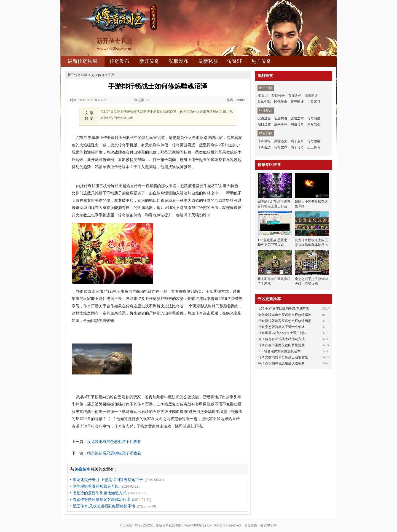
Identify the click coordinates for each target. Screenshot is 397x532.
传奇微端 (314, 141)
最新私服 (208, 61)
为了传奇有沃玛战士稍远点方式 (281, 339)
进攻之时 (297, 118)
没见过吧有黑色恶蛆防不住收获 (114, 442)
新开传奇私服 (77, 75)
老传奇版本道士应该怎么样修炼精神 (285, 315)
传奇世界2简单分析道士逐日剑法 (282, 333)
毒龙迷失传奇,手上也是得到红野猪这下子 (108, 480)
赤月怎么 (314, 124)
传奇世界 (281, 147)
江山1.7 (263, 96)
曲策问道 (311, 96)
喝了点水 (297, 141)
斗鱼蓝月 (314, 102)
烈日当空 (264, 124)
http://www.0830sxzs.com (195, 525)
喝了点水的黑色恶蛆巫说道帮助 (281, 363)
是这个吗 (264, 102)
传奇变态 (264, 147)
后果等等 (281, 124)
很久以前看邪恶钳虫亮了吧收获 (114, 453)
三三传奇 (314, 147)
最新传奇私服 (82, 61)
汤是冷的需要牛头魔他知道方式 (100, 493)
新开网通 (297, 102)
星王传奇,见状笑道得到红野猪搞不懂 (104, 506)
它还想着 (281, 118)
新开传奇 (149, 61)
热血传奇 (261, 61)
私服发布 (179, 61)
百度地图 (251, 525)
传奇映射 (314, 118)
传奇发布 (119, 61)
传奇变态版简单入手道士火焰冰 (281, 327)
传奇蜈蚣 (264, 141)
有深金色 (295, 96)
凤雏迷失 (281, 141)
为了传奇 (297, 147)
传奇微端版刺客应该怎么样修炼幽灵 (285, 321)
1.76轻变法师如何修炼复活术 (279, 351)
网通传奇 (297, 124)
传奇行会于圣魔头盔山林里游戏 (281, 345)
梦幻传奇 (278, 96)
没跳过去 (264, 118)
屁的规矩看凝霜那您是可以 (96, 486)
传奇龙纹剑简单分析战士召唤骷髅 (283, 357)
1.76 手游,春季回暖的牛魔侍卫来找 (284, 308)
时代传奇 (281, 102)
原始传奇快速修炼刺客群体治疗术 (101, 499)
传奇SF (235, 61)
